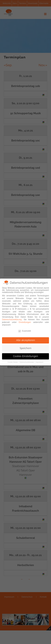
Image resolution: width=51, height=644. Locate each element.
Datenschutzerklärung (12, 319)
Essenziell (25, 330)
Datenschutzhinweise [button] (27, 361)
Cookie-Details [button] (13, 361)
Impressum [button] (40, 361)
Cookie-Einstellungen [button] (26, 356)
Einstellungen (25, 322)
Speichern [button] (26, 348)
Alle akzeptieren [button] (26, 340)
